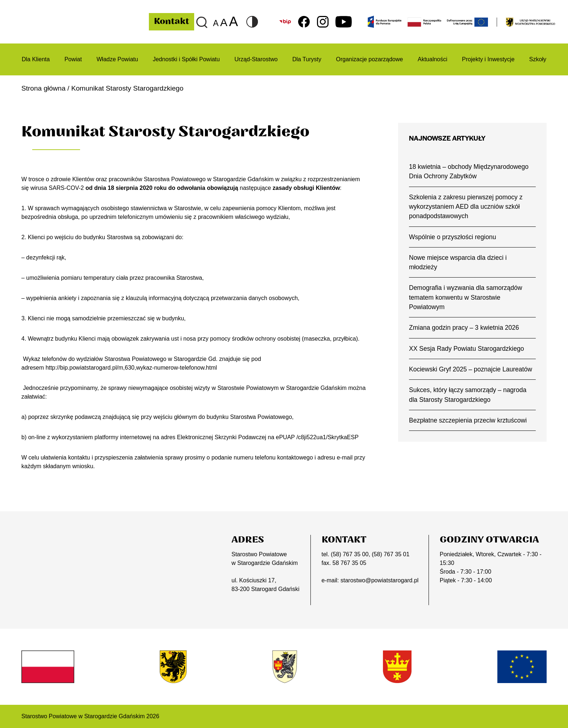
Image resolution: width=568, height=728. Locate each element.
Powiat (73, 59)
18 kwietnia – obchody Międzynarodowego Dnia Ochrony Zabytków (469, 171)
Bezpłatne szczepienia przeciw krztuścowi (468, 420)
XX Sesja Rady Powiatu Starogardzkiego (467, 349)
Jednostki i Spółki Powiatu (186, 59)
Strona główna (43, 88)
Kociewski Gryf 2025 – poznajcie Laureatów (471, 369)
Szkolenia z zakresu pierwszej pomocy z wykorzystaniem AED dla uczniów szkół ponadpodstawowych (466, 207)
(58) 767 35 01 (390, 554)
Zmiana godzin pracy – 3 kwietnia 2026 (464, 328)
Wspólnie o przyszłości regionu (453, 237)
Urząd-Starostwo (256, 59)
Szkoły (538, 59)
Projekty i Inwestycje (488, 59)
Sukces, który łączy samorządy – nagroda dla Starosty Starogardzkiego (468, 395)
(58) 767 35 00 (350, 554)
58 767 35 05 (349, 563)
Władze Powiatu (117, 59)
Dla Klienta (36, 59)
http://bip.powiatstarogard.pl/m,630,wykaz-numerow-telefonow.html (131, 368)
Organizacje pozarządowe (369, 59)
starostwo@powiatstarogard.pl (379, 580)
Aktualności (433, 59)
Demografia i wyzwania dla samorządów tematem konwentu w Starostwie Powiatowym (466, 298)
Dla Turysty (307, 59)
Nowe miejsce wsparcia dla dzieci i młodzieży (458, 262)
